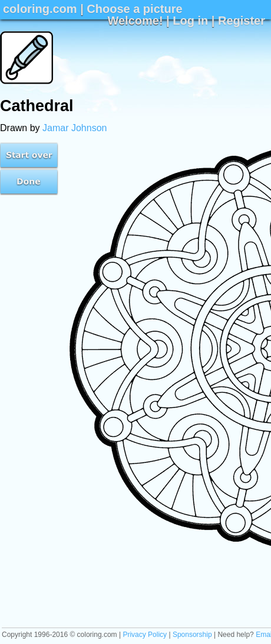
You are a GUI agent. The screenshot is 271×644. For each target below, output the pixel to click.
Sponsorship (192, 635)
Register (242, 21)
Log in (190, 21)
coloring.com (40, 9)
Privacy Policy (145, 635)
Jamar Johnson (75, 128)
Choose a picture (134, 9)
